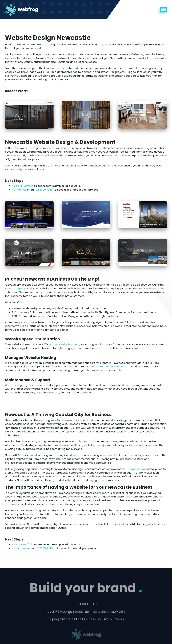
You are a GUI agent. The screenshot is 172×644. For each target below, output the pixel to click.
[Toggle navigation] (163, 10)
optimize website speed (64, 344)
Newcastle (134, 469)
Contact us (19, 190)
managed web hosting (115, 367)
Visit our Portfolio (23, 186)
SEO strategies (14, 289)
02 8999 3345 (45, 190)
